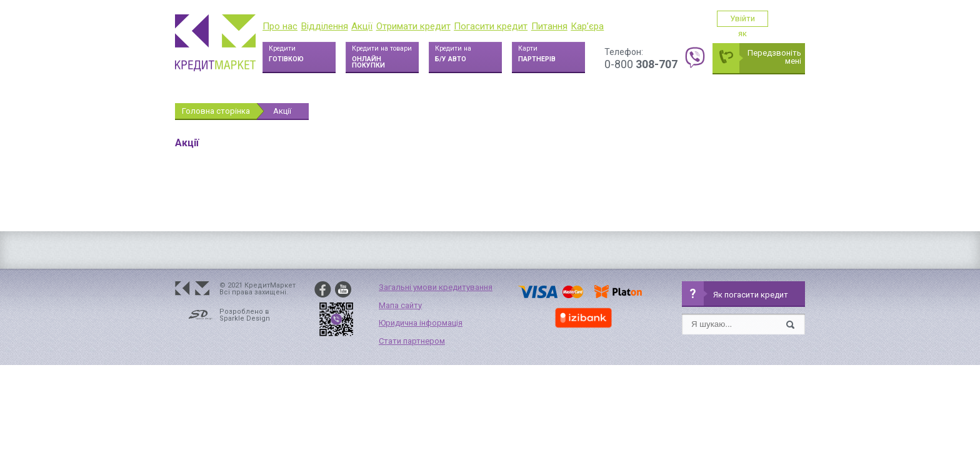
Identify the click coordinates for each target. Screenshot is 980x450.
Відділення (325, 26)
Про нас (280, 26)
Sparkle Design (245, 318)
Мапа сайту (400, 305)
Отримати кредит (413, 26)
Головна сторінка (216, 111)
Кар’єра (587, 26)
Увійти (761, 18)
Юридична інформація (421, 323)
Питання (549, 26)
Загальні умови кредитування (436, 287)
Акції (362, 26)
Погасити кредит (491, 26)
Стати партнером (412, 341)
